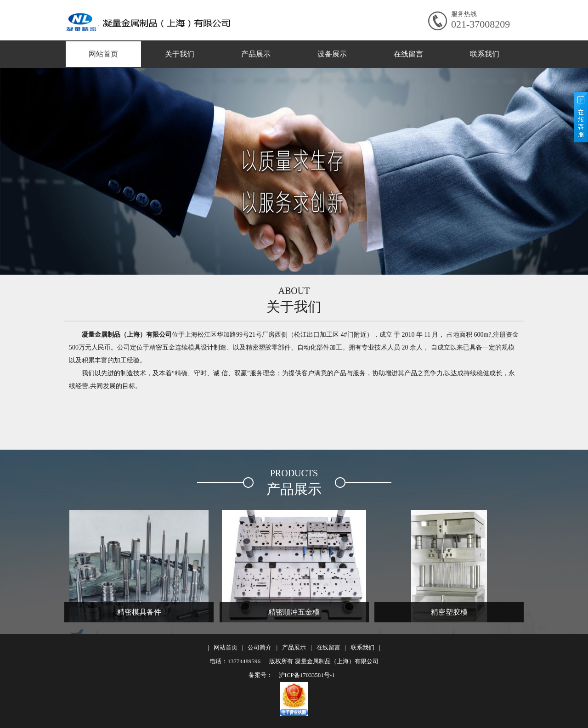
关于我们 (180, 54)
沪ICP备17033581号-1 (306, 675)
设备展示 (332, 54)
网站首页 (103, 54)
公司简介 (260, 647)
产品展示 (256, 54)
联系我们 (485, 54)
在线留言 (408, 54)
